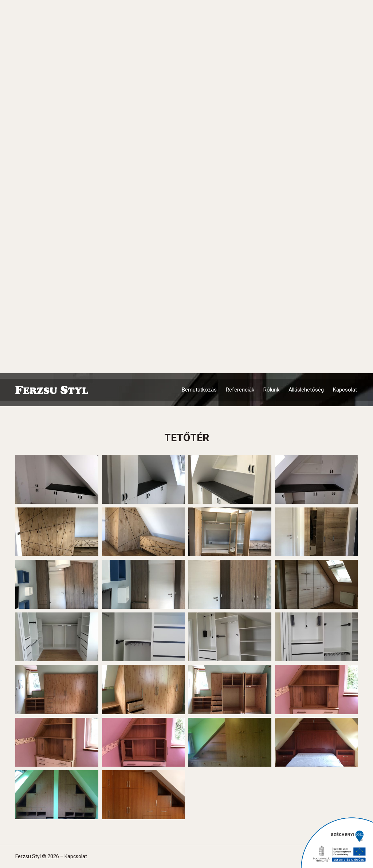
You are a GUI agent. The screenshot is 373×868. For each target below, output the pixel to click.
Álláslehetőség (306, 390)
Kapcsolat (345, 390)
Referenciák (240, 390)
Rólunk (271, 390)
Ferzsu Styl (52, 390)
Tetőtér (187, 438)
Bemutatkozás (199, 390)
